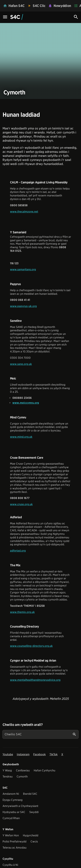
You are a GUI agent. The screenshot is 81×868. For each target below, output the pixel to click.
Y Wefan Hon (11, 835)
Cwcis (34, 842)
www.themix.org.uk (22, 612)
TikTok (54, 754)
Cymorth (22, 777)
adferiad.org (18, 551)
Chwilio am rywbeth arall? (23, 725)
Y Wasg (7, 770)
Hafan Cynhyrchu (44, 770)
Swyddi (34, 812)
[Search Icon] (76, 17)
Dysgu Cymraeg (13, 800)
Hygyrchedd (31, 835)
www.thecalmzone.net (24, 212)
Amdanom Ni (11, 794)
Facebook (39, 754)
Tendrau (8, 777)
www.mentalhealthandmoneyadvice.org (35, 680)
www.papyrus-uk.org (23, 306)
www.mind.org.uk (21, 437)
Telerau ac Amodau (14, 848)
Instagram (23, 754)
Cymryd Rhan (11, 818)
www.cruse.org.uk (21, 504)
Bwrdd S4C (30, 794)
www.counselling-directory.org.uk (31, 646)
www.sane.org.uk (21, 364)
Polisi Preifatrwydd (14, 842)
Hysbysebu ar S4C (14, 812)
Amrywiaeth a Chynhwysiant (20, 806)
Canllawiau (23, 770)
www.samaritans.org (23, 269)
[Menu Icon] (5, 17)
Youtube (8, 754)
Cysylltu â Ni (10, 865)
